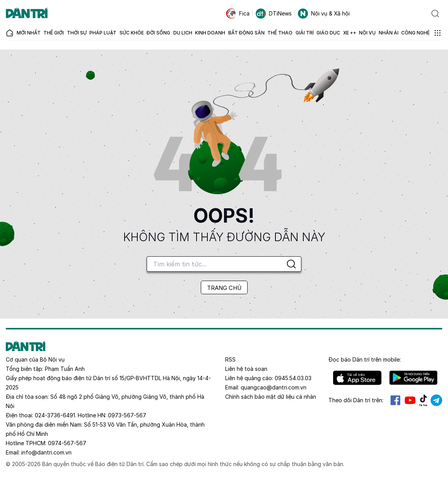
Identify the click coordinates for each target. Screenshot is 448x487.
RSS (230, 359)
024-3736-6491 (55, 415)
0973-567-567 (127, 415)
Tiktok (423, 400)
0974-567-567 (67, 443)
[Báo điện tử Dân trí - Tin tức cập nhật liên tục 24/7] (27, 14)
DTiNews (274, 14)
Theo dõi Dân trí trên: (356, 400)
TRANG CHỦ (224, 288)
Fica (238, 14)
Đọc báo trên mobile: (365, 359)
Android (413, 378)
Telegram (436, 400)
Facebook (395, 400)
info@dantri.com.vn (46, 452)
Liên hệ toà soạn (246, 369)
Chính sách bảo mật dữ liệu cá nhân (271, 397)
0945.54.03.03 (293, 378)
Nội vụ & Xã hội (324, 14)
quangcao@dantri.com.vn (274, 387)
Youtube (410, 400)
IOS (357, 378)
